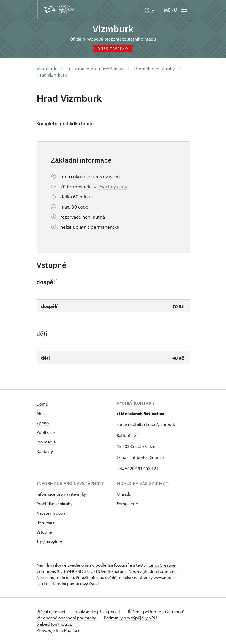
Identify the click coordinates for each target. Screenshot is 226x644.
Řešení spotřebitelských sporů (156, 612)
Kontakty (45, 451)
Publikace (46, 432)
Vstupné (44, 532)
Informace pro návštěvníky (61, 494)
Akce (41, 413)
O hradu (124, 494)
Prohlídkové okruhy (54, 504)
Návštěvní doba (51, 513)
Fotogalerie (127, 504)
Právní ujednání (51, 612)
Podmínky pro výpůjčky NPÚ (130, 618)
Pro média (46, 442)
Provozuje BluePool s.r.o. (59, 630)
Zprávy (43, 423)
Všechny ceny (113, 186)
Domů (42, 404)
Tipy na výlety (49, 542)
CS (149, 10)
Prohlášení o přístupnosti (97, 612)
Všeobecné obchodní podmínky (67, 618)
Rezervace (46, 523)
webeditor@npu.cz (54, 624)
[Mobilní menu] (176, 10)
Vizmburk (113, 29)
